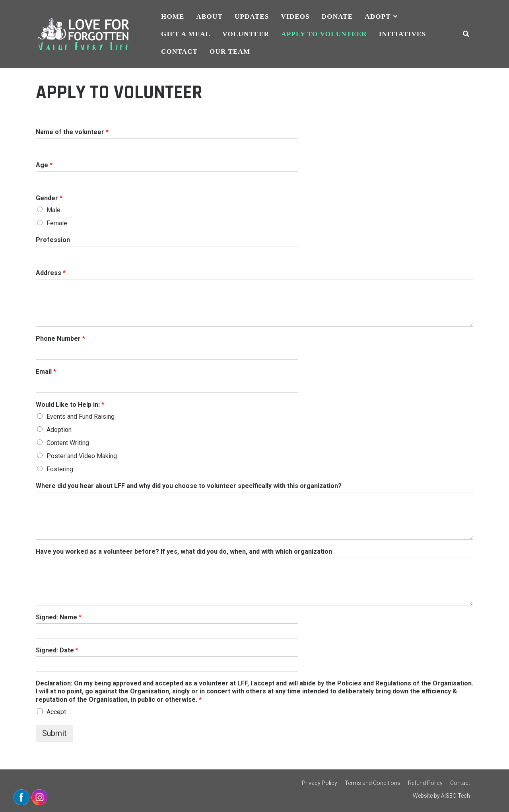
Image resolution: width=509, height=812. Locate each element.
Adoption (59, 430)
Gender (49, 198)
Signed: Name (59, 617)
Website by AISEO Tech (441, 796)
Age (44, 165)
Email (46, 372)
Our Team (230, 52)
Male (53, 210)
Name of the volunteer (72, 132)
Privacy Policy (320, 783)
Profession (53, 240)
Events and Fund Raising (81, 417)
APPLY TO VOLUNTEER (324, 34)
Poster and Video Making (82, 456)
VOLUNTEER (246, 34)
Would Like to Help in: (70, 405)
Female (57, 223)
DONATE (337, 17)
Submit (54, 733)
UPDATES (252, 17)
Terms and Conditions (373, 783)
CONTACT (179, 52)
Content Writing (68, 443)
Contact (460, 783)
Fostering (60, 469)
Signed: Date (57, 650)
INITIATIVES (403, 34)
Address (51, 273)
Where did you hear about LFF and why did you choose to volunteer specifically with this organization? (189, 486)
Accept (56, 712)
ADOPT (378, 17)
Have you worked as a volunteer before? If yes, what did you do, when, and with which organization (184, 551)
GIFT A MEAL (186, 34)
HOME (173, 17)
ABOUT (210, 17)
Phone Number (60, 339)
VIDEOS (295, 17)
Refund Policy (425, 783)
